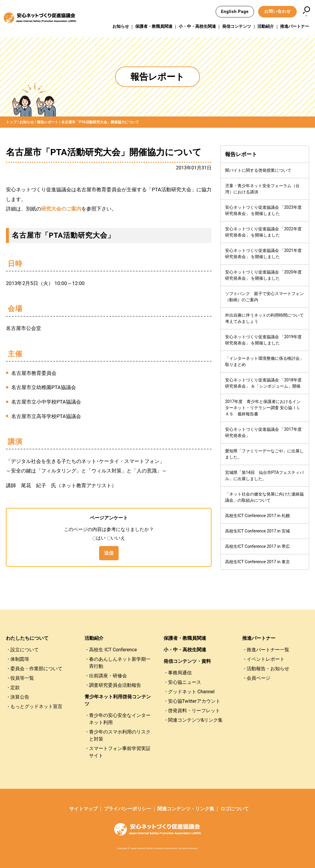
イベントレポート (266, 659)
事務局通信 (180, 673)
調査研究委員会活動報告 (115, 685)
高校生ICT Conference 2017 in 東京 (257, 562)
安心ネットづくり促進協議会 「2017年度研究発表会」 (263, 432)
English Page (235, 12)
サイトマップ (83, 809)
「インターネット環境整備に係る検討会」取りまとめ (264, 361)
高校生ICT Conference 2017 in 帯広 (257, 546)
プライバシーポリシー (127, 809)
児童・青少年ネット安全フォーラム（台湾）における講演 (262, 189)
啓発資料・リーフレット (194, 711)
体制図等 (20, 659)
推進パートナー (295, 26)
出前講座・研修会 (108, 676)
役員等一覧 (22, 678)
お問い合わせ (277, 11)
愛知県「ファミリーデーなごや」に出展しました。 (264, 454)
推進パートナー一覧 (268, 650)
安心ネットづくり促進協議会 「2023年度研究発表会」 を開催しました (263, 210)
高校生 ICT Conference (113, 650)
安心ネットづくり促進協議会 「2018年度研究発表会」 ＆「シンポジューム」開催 (263, 383)
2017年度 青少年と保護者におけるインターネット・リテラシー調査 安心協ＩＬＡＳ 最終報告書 (263, 408)
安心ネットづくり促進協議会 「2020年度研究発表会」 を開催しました (263, 275)
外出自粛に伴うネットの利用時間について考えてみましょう (264, 318)
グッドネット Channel (191, 692)
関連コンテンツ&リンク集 (196, 720)
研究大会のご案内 (61, 209)
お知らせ (121, 26)
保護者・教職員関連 (154, 26)
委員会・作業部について (36, 669)
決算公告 (20, 697)
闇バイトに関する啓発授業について (258, 170)
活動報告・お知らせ (268, 669)
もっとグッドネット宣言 (36, 706)
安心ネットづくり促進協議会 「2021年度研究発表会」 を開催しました (263, 254)
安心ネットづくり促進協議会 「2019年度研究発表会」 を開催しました (263, 340)
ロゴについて (235, 809)
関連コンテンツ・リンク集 (186, 809)
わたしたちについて (27, 638)
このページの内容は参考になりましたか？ (109, 529)
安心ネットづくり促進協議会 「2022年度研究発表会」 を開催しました (263, 232)
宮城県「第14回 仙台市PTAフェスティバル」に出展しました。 (264, 476)
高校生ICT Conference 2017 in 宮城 (257, 531)
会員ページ (259, 678)
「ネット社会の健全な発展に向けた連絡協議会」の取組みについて (264, 497)
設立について (25, 650)
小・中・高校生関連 (197, 26)
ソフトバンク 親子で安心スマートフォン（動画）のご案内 (264, 297)
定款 (15, 688)
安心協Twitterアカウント (194, 701)
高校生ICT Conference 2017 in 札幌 (257, 516)
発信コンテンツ (237, 26)
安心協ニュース (185, 682)
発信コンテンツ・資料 (187, 661)
